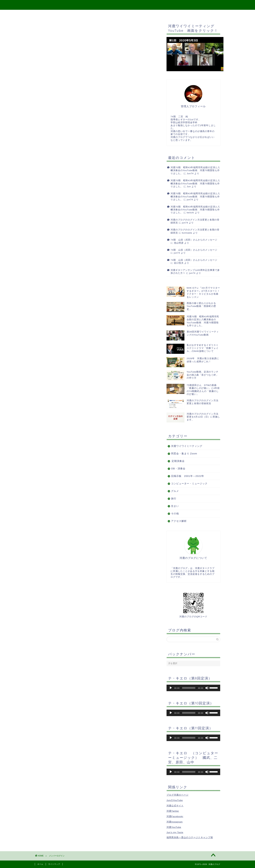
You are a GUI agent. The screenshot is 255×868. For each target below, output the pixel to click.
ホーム (40, 864)
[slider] (189, 688)
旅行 (174, 498)
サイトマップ (120, 14)
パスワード (47, 57)
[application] (193, 688)
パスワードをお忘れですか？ (58, 83)
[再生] (171, 688)
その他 (175, 513)
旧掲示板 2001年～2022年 (188, 476)
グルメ (175, 491)
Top (101, 14)
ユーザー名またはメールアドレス (60, 48)
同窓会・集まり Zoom (184, 453)
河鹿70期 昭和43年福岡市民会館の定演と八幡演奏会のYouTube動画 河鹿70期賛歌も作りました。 (195, 170)
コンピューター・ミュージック (189, 483)
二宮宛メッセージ (146, 14)
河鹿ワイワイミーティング (187, 446)
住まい (175, 506)
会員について (48, 87)
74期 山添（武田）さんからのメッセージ (194, 240)
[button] (195, 54)
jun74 (190, 200)
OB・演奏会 (178, 468)
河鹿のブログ (127, 5)
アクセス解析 (179, 521)
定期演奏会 (178, 461)
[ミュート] (207, 688)
